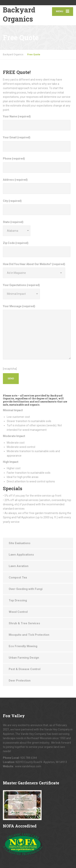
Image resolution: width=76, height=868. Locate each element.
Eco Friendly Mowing (23, 646)
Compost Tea (18, 578)
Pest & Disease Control (25, 669)
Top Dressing (18, 600)
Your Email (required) (37, 144)
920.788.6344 (29, 758)
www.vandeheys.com (28, 766)
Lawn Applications (21, 555)
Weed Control (18, 612)
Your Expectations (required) (21, 291)
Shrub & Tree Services (24, 623)
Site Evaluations (20, 543)
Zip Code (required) (37, 249)
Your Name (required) (37, 123)
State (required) (17, 228)
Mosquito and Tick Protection (29, 635)
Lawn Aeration (19, 566)
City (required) (37, 207)
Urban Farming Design (24, 658)
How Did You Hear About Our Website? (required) (34, 270)
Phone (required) (37, 165)
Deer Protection (20, 681)
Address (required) (37, 186)
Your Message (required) (37, 332)
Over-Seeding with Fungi (26, 589)
